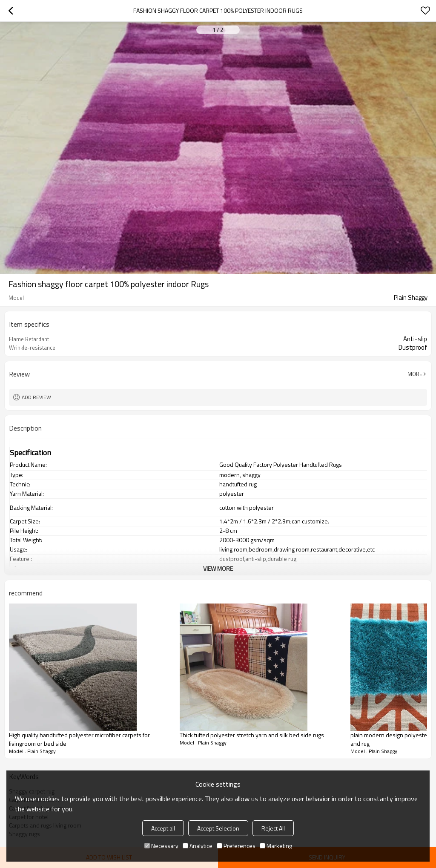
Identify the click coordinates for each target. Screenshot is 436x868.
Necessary (161, 846)
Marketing (276, 846)
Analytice (198, 846)
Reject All (273, 828)
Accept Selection (218, 828)
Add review (36, 397)
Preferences (236, 846)
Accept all (163, 828)
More (415, 374)
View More (218, 568)
